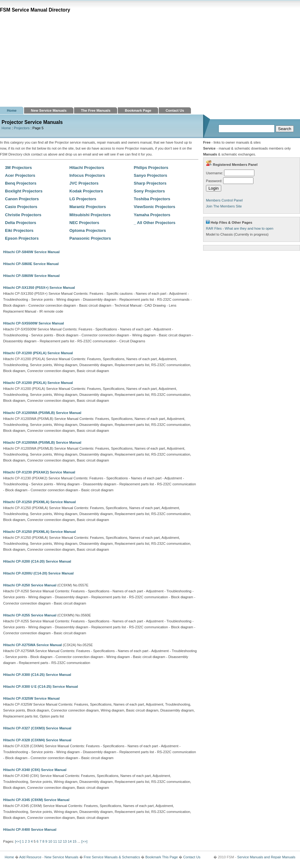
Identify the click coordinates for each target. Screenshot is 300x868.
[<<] (18, 841)
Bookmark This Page (162, 857)
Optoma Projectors (88, 230)
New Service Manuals (49, 110)
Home (12, 110)
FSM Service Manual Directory (35, 10)
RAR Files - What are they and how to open (240, 228)
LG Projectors (83, 199)
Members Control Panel (224, 200)
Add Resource (30, 857)
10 (50, 841)
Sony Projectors (149, 191)
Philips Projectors (151, 168)
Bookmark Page (138, 110)
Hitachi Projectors (87, 168)
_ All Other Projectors (155, 223)
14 (70, 841)
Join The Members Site (224, 206)
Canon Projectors (22, 199)
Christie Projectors (23, 215)
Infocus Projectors (87, 175)
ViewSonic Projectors (155, 207)
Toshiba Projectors (152, 199)
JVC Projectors (84, 183)
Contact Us (175, 110)
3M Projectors (18, 168)
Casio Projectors (21, 207)
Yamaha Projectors (152, 215)
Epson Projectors (22, 238)
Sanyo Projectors (150, 175)
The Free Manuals (96, 110)
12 (60, 841)
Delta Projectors (21, 223)
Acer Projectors (20, 175)
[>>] (84, 841)
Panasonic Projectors (90, 238)
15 (74, 841)
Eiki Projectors (19, 230)
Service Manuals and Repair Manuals (266, 857)
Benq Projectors (21, 183)
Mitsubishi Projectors (90, 215)
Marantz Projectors (88, 207)
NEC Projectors (84, 223)
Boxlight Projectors (24, 191)
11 (55, 841)
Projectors (22, 128)
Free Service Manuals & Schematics (112, 857)
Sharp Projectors (150, 183)
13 (65, 841)
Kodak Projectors (86, 191)
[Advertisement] (150, 60)
